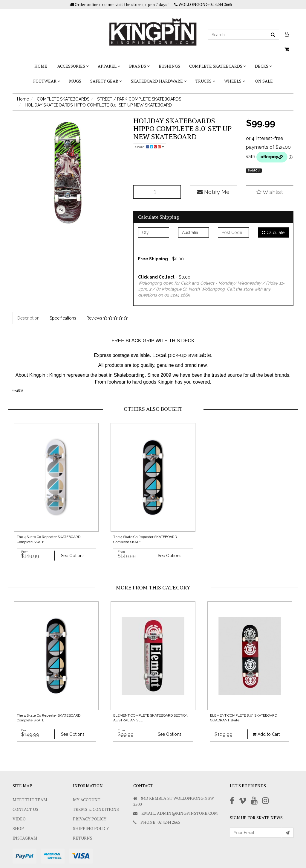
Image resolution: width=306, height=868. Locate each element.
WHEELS (235, 81)
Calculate (273, 232)
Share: (150, 147)
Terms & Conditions (96, 809)
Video (19, 819)
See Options (73, 556)
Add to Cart (266, 734)
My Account (87, 800)
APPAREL (109, 66)
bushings (169, 66)
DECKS (263, 66)
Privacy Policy (90, 819)
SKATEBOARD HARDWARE (159, 81)
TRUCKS (205, 81)
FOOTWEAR (47, 81)
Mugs (75, 81)
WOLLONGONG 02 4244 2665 (203, 4)
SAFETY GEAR (106, 81)
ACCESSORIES (73, 66)
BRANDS (139, 66)
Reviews (107, 318)
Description (28, 318)
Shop (18, 828)
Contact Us (25, 809)
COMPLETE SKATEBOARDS (218, 66)
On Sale (264, 81)
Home (41, 66)
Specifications (63, 318)
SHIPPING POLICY (91, 828)
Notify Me (213, 192)
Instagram (25, 838)
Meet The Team (30, 800)
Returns (83, 838)
